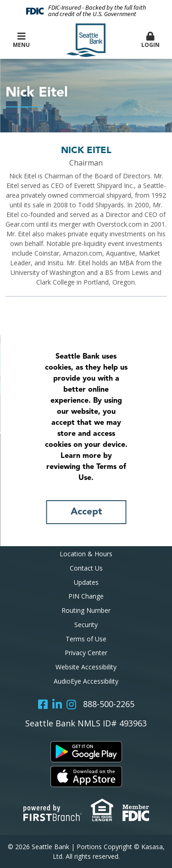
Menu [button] (22, 40)
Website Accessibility (86, 667)
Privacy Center (86, 653)
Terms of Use (86, 639)
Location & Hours (86, 554)
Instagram (71, 704)
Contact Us (86, 568)
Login (150, 40)
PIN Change (86, 596)
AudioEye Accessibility (86, 681)
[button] (150, 40)
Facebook (43, 704)
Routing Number (86, 610)
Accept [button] (86, 512)
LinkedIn (57, 704)
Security (86, 625)
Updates (86, 582)
